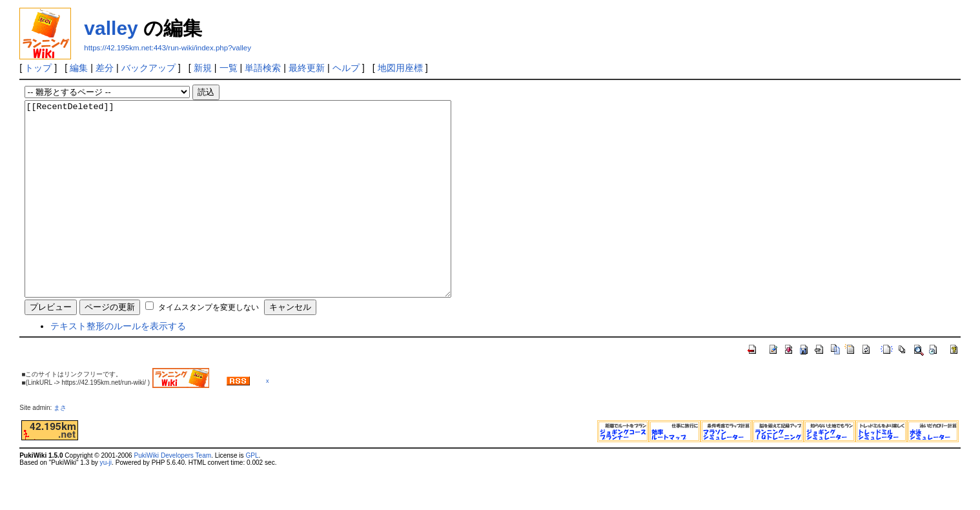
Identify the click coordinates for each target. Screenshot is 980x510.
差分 (105, 68)
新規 (203, 68)
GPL (252, 494)
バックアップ (148, 68)
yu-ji (106, 501)
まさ (63, 446)
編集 (79, 68)
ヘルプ (346, 68)
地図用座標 (400, 68)
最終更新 (307, 68)
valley (111, 28)
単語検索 (263, 68)
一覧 (229, 68)
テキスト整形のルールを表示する (118, 365)
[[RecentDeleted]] (264, 218)
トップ (38, 68)
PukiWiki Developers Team (172, 494)
